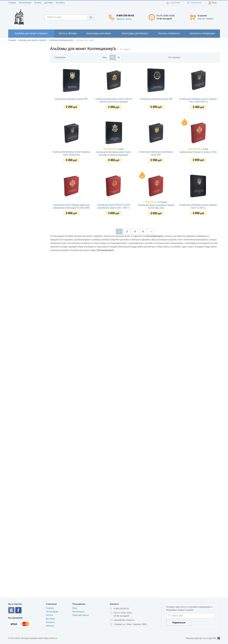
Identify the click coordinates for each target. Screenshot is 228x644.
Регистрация (78, 612)
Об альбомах (25, 3)
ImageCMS (213, 638)
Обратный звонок (81, 615)
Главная (12, 3)
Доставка (49, 3)
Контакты (60, 3)
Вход (75, 608)
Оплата (38, 3)
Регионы (50, 626)
